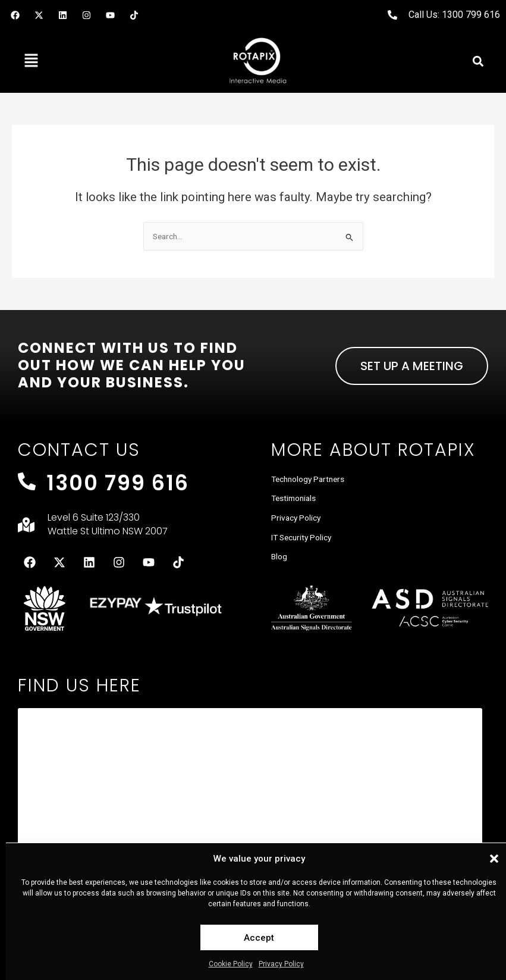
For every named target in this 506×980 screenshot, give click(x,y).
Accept (259, 938)
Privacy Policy (281, 964)
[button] (494, 859)
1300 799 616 (118, 483)
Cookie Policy (231, 964)
